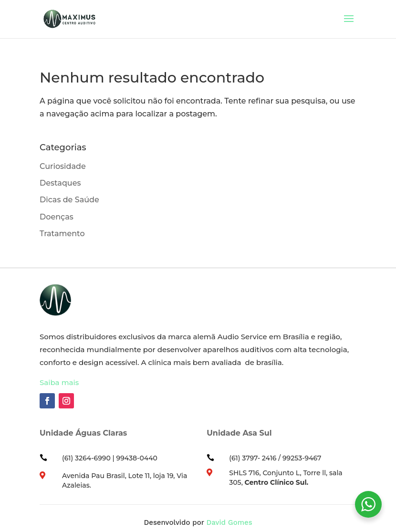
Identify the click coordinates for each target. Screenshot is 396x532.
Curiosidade (63, 166)
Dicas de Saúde (69, 200)
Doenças (57, 217)
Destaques (60, 183)
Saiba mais (59, 382)
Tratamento (62, 234)
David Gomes (229, 522)
